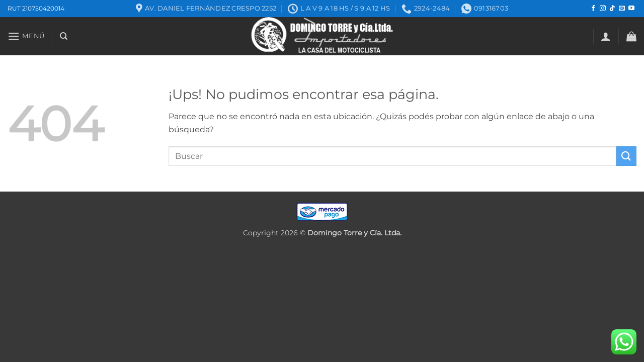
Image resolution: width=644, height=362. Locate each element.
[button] (26, 36)
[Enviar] (626, 156)
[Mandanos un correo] (622, 9)
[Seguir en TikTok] (612, 9)
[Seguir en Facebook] (593, 9)
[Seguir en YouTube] (631, 9)
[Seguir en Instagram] (603, 9)
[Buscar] (64, 36)
